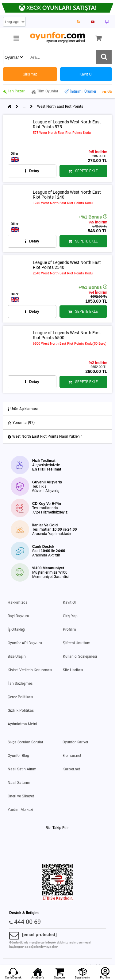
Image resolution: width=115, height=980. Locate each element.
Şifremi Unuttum (77, 643)
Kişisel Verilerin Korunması (30, 670)
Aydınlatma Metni (22, 724)
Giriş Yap (70, 616)
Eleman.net (72, 756)
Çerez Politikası (20, 697)
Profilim (69, 629)
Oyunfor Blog (18, 756)
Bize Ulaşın (17, 657)
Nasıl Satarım (19, 783)
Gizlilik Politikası (21, 711)
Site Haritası (73, 670)
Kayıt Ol (69, 602)
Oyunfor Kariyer (75, 742)
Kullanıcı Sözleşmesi (80, 657)
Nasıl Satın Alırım (22, 769)
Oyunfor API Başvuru (25, 643)
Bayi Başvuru (18, 616)
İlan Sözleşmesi (21, 684)
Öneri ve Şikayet (21, 796)
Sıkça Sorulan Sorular (25, 742)
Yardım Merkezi (20, 810)
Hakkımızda (18, 602)
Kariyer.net (71, 769)
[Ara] (104, 57)
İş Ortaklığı (16, 629)
